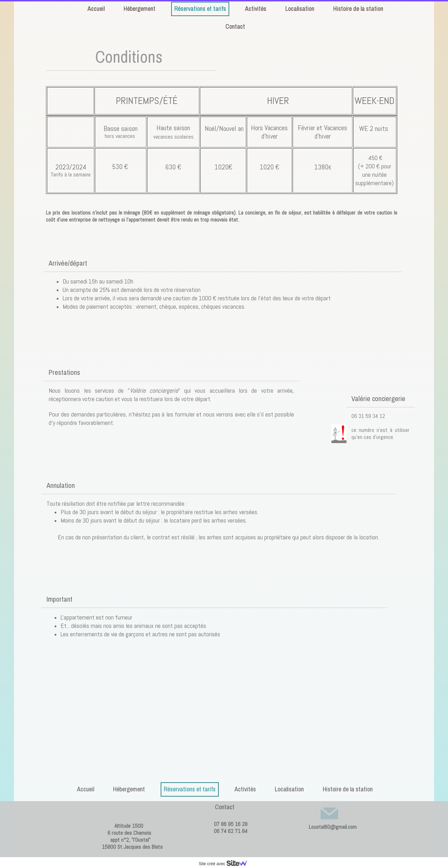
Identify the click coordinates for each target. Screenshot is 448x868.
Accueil (86, 789)
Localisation (289, 789)
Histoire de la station (348, 789)
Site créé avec (226, 864)
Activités (245, 789)
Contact (225, 807)
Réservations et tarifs (190, 789)
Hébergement (129, 789)
